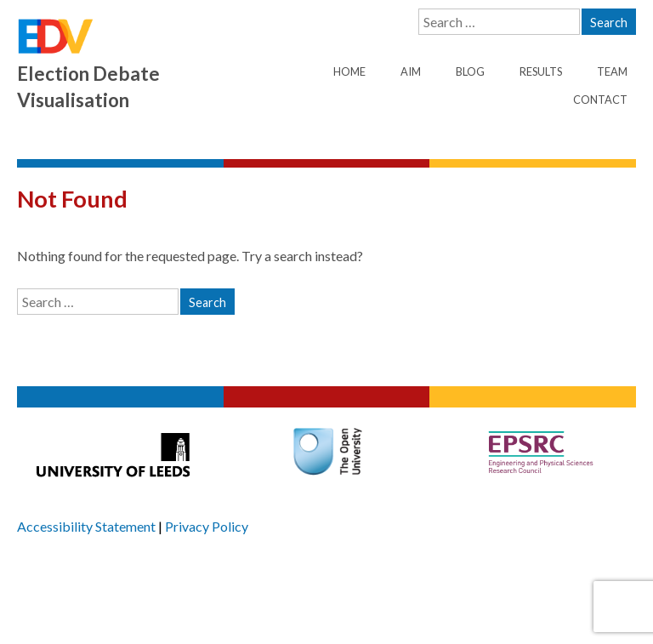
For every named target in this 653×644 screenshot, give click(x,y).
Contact (600, 100)
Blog (470, 71)
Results (541, 71)
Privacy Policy (207, 526)
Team (612, 71)
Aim (411, 71)
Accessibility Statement (86, 526)
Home (349, 71)
